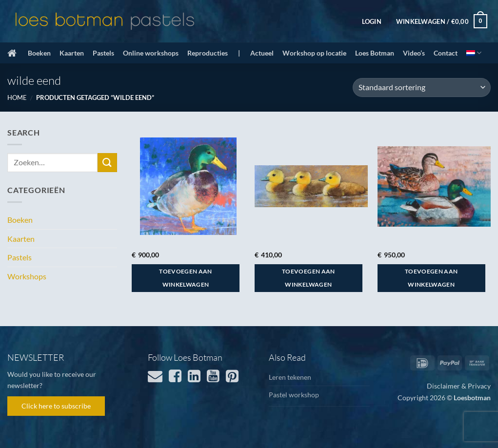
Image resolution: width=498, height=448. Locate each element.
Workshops (27, 276)
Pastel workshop (294, 395)
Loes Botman (375, 53)
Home (17, 97)
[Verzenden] (107, 163)
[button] (372, 21)
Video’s (414, 53)
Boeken (39, 53)
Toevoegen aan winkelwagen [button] (186, 278)
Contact (446, 53)
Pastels (103, 53)
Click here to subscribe (56, 406)
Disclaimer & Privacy (459, 386)
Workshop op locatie (314, 53)
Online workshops (151, 53)
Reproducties (208, 53)
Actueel (262, 53)
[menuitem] (474, 53)
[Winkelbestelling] (422, 88)
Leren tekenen (290, 377)
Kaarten (72, 53)
